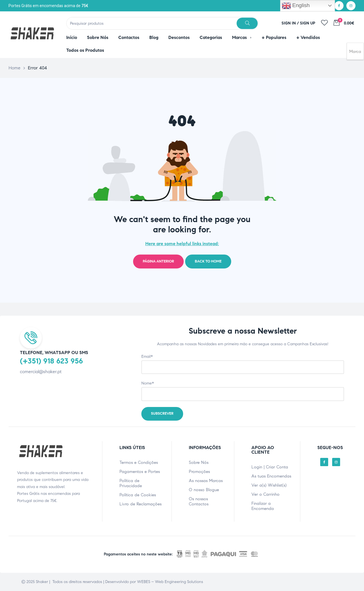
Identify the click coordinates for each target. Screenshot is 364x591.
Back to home (208, 261)
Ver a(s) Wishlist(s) (269, 485)
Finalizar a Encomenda (263, 506)
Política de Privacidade (131, 483)
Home (15, 68)
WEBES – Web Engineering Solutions (170, 582)
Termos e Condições (139, 462)
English (296, 6)
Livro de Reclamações (140, 504)
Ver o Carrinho (265, 494)
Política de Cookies (138, 495)
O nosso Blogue (204, 490)
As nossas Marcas (206, 481)
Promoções (199, 472)
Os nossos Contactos (199, 501)
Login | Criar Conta (270, 467)
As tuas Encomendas (271, 476)
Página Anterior (158, 261)
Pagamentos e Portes (140, 472)
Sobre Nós (199, 462)
